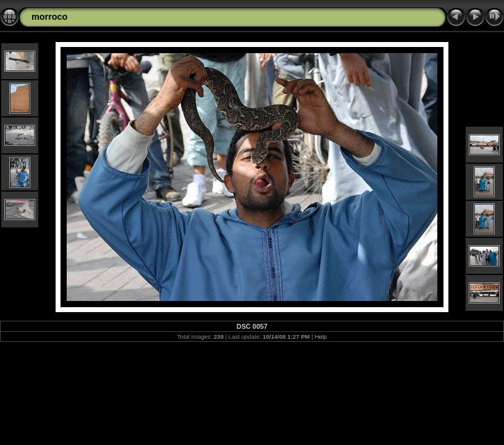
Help (321, 337)
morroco (49, 17)
